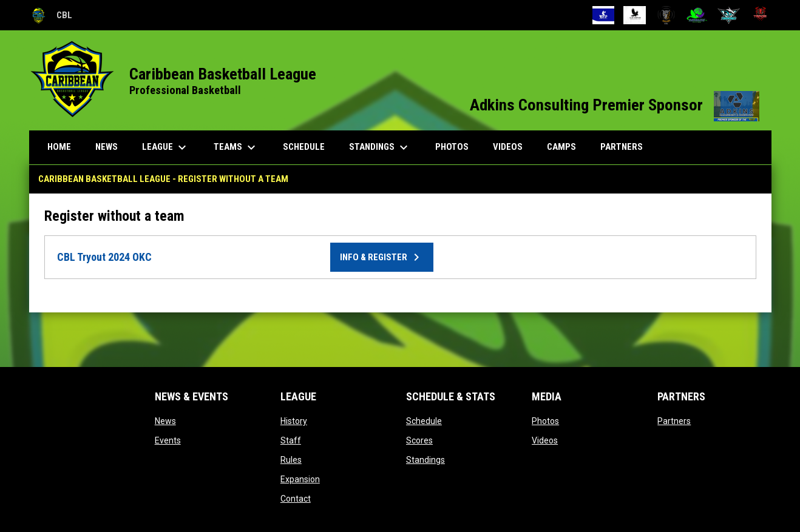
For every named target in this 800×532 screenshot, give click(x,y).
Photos (545, 421)
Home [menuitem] (59, 147)
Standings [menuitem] (380, 147)
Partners (674, 421)
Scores (419, 440)
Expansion (300, 479)
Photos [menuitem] (452, 147)
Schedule (424, 421)
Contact (296, 499)
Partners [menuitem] (622, 147)
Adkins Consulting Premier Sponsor (615, 105)
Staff (291, 440)
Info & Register (382, 257)
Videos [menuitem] (508, 147)
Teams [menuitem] (236, 147)
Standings (425, 460)
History (294, 421)
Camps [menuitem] (561, 147)
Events (168, 440)
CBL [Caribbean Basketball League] (51, 15)
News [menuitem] (107, 147)
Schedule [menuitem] (304, 147)
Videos (545, 440)
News (165, 421)
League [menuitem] (166, 147)
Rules (291, 460)
